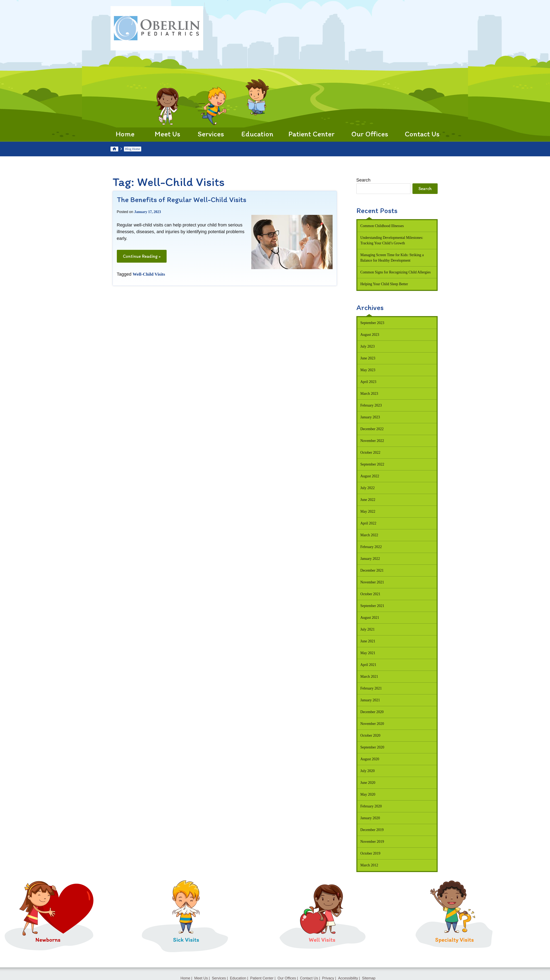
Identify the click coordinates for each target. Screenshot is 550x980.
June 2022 (368, 500)
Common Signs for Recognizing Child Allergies (396, 272)
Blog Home (132, 149)
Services (211, 112)
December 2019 (372, 830)
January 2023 (370, 417)
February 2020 (371, 806)
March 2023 (369, 394)
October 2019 (370, 853)
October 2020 (370, 735)
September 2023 (372, 323)
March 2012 (369, 865)
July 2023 (368, 346)
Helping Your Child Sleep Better (384, 284)
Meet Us (167, 112)
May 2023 (368, 370)
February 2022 (371, 547)
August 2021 (370, 618)
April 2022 (368, 523)
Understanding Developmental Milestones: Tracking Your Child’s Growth (392, 240)
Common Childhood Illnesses (382, 226)
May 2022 (368, 511)
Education (257, 112)
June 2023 (368, 358)
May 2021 (368, 653)
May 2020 (368, 794)
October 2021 (370, 594)
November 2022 (372, 441)
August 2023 (370, 335)
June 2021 (368, 641)
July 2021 (368, 629)
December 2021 (372, 570)
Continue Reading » (142, 258)
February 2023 (371, 405)
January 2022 (370, 559)
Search (363, 180)
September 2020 (372, 747)
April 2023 (368, 382)
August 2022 (370, 476)
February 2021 (371, 688)
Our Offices (370, 112)
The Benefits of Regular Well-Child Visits (182, 200)
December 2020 (372, 712)
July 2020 (368, 771)
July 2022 (368, 488)
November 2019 (372, 842)
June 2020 (368, 783)
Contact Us (422, 112)
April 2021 (368, 665)
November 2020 (372, 724)
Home (125, 115)
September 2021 (372, 606)
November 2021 (372, 582)
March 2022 (369, 535)
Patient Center (311, 112)
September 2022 (372, 464)
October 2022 (370, 452)
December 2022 (372, 429)
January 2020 (370, 818)
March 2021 (369, 677)
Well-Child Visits (149, 274)
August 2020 (370, 759)
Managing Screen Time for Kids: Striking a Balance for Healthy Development (392, 258)
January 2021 (370, 700)
